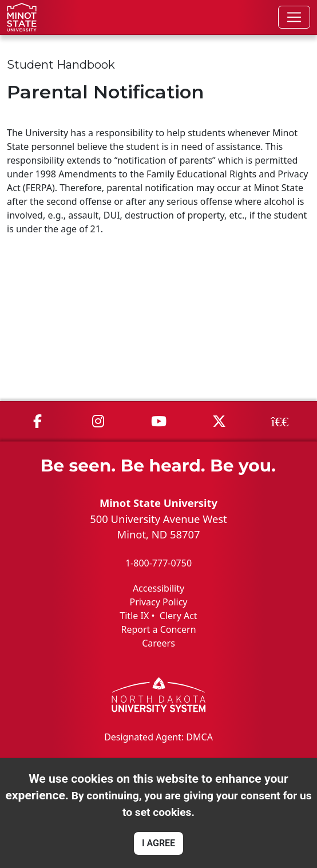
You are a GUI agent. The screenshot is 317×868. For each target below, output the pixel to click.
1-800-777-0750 (158, 563)
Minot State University (158, 503)
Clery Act (179, 616)
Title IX (134, 616)
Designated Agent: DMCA (158, 737)
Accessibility (158, 588)
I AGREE (158, 843)
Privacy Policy (159, 602)
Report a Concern (158, 629)
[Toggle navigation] (294, 17)
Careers (158, 643)
